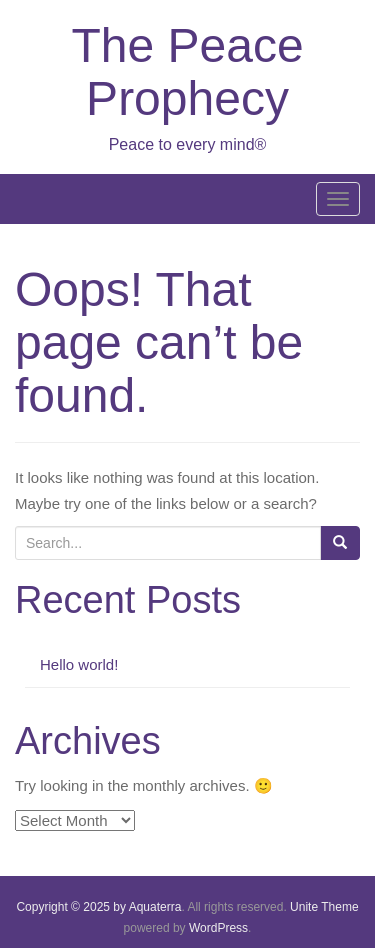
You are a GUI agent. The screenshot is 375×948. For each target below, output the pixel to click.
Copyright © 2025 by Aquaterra (98, 907)
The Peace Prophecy (187, 72)
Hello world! (79, 664)
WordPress (218, 928)
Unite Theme (324, 907)
